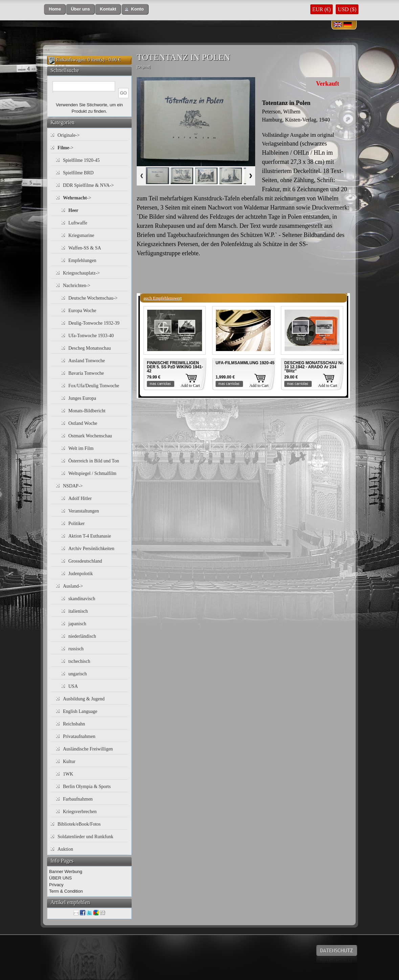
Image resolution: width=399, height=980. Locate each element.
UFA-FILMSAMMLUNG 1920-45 (245, 363)
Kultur (69, 761)
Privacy (56, 885)
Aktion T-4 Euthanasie (90, 536)
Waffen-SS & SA (85, 248)
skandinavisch (82, 599)
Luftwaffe (78, 223)
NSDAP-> (73, 486)
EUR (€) (322, 9)
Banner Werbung (66, 872)
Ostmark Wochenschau (90, 436)
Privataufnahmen (79, 736)
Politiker (76, 524)
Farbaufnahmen (78, 799)
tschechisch (79, 661)
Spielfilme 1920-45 (81, 160)
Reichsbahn (74, 724)
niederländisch (82, 636)
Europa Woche (82, 311)
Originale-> (69, 135)
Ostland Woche (83, 423)
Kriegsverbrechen (80, 812)
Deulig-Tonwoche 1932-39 (94, 323)
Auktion (65, 849)
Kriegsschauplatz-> (81, 273)
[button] (55, 9)
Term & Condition (66, 891)
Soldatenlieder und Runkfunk (85, 837)
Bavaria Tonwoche (86, 373)
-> (65, 148)
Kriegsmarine (81, 235)
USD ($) (347, 9)
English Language (80, 711)
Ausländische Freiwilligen (88, 749)
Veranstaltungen (84, 511)
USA (73, 686)
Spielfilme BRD (78, 173)
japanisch (77, 624)
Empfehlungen (82, 260)
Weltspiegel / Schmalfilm (92, 473)
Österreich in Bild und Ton (94, 461)
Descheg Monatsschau (90, 348)
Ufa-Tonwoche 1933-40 (91, 336)
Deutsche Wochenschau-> (93, 298)
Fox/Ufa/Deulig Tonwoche (94, 386)
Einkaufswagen (70, 60)
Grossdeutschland (85, 561)
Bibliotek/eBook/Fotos (79, 824)
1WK (68, 774)
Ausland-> (73, 586)
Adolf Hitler (80, 498)
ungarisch (77, 674)
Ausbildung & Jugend (84, 699)
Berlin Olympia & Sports (87, 787)
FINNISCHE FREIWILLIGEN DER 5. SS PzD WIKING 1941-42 (175, 367)
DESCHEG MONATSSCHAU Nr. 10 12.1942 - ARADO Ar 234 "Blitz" (314, 367)
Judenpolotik (81, 574)
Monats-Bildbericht (87, 411)
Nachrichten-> (77, 286)
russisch (76, 649)
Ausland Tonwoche (87, 361)
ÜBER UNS (60, 878)
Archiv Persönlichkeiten (91, 549)
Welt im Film (81, 448)
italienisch (78, 611)
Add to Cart (190, 386)
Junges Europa (82, 398)
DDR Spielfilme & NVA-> (88, 185)
